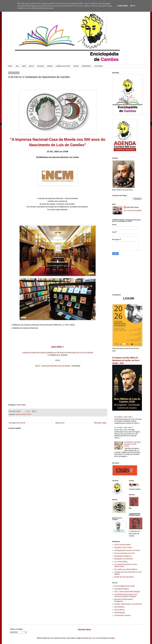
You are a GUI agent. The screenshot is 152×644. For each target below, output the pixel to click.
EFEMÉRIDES (86, 66)
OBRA (24, 66)
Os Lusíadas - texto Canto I (123, 417)
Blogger (112, 638)
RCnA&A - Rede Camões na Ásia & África (128, 604)
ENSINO (50, 66)
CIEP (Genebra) (119, 607)
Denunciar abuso (84, 630)
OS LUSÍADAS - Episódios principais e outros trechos (132, 444)
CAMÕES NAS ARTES (63, 66)
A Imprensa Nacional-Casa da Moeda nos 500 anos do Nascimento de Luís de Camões (58, 352)
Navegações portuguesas (123, 556)
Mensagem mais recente (17, 423)
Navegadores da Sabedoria (124, 559)
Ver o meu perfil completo (133, 211)
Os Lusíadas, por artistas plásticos (126, 569)
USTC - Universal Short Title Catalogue (127, 592)
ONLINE (76, 66)
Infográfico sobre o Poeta (123, 548)
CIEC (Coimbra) (119, 610)
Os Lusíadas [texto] (121, 562)
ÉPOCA (32, 66)
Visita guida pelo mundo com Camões (127, 550)
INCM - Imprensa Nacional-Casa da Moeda (53, 366)
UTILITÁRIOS (98, 66)
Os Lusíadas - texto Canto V (124, 427)
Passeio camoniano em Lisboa (125, 553)
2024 (17, 414)
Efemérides (23, 414)
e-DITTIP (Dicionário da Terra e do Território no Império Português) (126, 596)
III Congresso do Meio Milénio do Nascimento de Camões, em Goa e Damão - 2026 (126, 361)
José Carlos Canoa (132, 207)
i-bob (94, 638)
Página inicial (60, 423)
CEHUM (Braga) (120, 613)
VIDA (17, 66)
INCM (58, 360)
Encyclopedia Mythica (122, 589)
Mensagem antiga (100, 423)
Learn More (123, 6)
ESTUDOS (41, 66)
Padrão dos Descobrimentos (124, 577)
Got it (133, 6)
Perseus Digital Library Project (124, 586)
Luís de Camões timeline (123, 545)
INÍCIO (10, 66)
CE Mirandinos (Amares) (122, 615)
